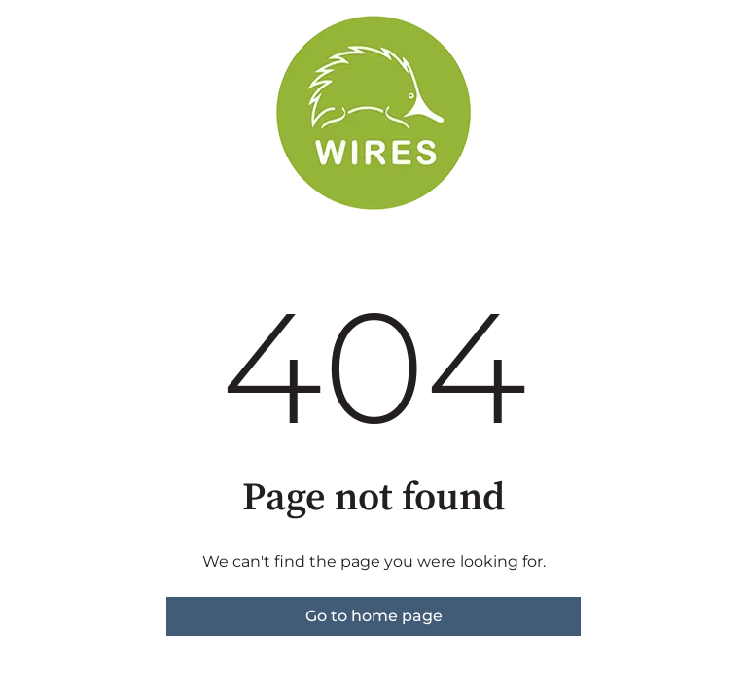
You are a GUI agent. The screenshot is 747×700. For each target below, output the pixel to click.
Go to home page (374, 616)
